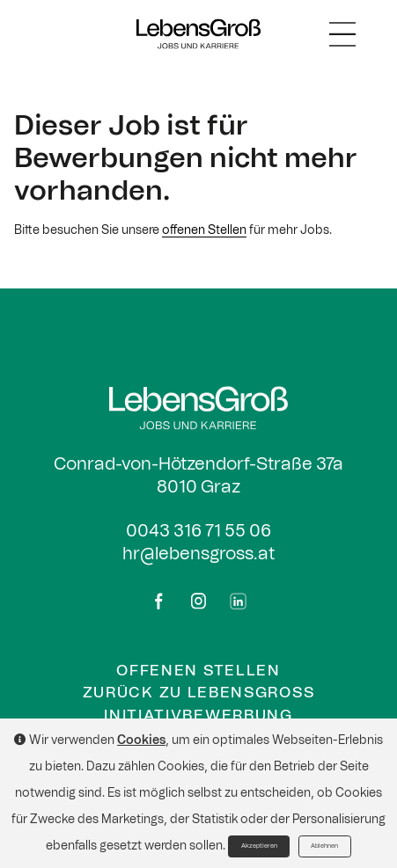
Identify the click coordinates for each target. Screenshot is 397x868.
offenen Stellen (204, 230)
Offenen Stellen (198, 671)
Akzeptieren (259, 846)
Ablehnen (324, 846)
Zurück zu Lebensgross (199, 693)
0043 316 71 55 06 (198, 531)
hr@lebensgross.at (198, 554)
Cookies (141, 740)
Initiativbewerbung (198, 715)
